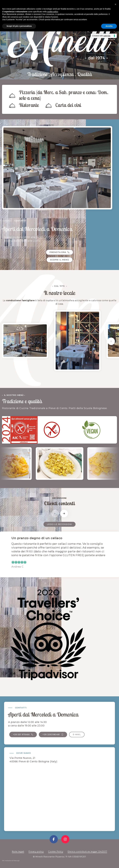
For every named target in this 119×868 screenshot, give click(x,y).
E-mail (77, 735)
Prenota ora (59, 252)
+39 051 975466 (23, 735)
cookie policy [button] (53, 12)
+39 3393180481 (53, 735)
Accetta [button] (109, 26)
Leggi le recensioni (59, 524)
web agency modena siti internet (11, 861)
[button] (8, 40)
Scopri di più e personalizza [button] (19, 26)
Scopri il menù (59, 260)
